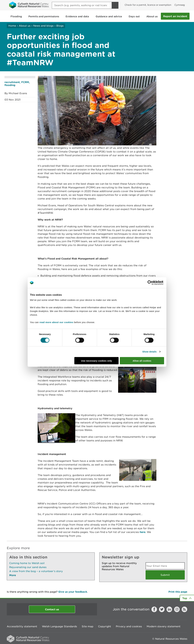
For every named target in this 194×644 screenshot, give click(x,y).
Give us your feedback (73, 592)
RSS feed (184, 609)
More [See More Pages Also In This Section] (13, 575)
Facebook (154, 609)
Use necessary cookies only (97, 361)
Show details (150, 352)
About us (25, 26)
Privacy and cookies (129, 626)
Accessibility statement (22, 626)
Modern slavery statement (164, 626)
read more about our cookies (56, 322)
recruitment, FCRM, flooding (17, 84)
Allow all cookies (142, 361)
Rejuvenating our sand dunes (28, 567)
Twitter (162, 609)
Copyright (105, 626)
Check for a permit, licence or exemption (148, 5)
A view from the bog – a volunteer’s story (36, 571)
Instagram (177, 609)
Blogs (60, 26)
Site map (88, 626)
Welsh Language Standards (59, 626)
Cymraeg (180, 5)
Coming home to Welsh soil (27, 563)
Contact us (52, 609)
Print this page (178, 592)
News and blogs (43, 26)
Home (12, 26)
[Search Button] (115, 5)
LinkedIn (169, 609)
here (143, 532)
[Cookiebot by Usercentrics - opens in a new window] (155, 283)
